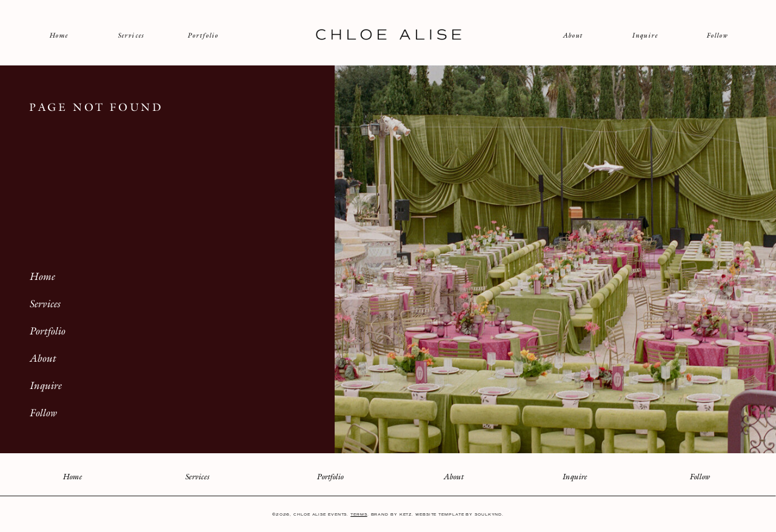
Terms (359, 514)
